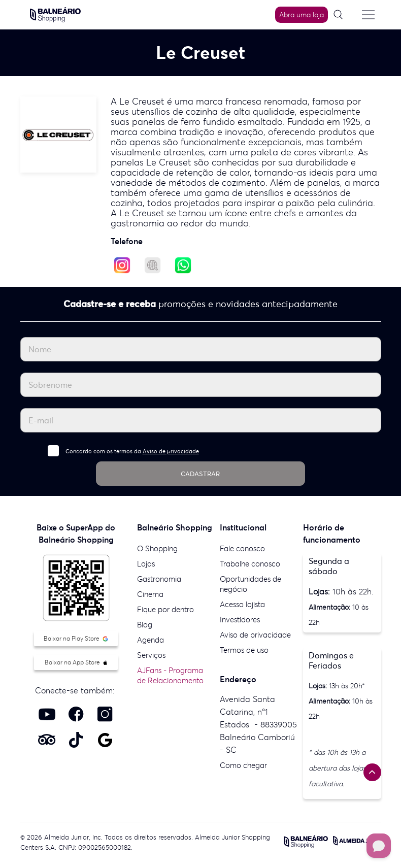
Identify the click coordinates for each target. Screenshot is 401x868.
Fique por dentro (165, 609)
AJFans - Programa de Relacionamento (170, 675)
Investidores (240, 620)
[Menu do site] (369, 15)
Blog (145, 625)
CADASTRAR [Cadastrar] (201, 474)
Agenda (151, 640)
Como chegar (243, 765)
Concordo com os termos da (132, 451)
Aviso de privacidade (171, 451)
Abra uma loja (302, 15)
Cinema (150, 594)
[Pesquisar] (342, 15)
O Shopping (157, 548)
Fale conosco (242, 548)
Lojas (146, 564)
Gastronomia (159, 579)
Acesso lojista (242, 604)
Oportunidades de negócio (250, 584)
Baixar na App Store (76, 662)
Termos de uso (244, 650)
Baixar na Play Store (76, 638)
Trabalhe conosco (250, 564)
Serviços (151, 655)
